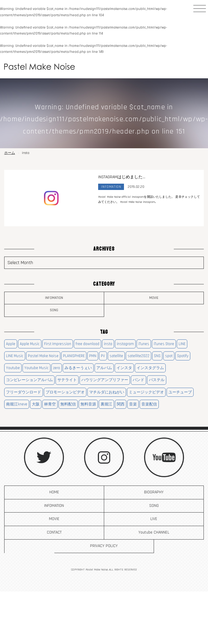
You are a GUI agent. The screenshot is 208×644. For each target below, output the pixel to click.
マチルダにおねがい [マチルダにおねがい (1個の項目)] (107, 392)
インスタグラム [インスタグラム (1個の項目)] (150, 368)
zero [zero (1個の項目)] (57, 368)
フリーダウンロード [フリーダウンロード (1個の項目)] (24, 392)
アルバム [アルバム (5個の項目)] (104, 368)
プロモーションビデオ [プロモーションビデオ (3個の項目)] (65, 392)
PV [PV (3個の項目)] (103, 356)
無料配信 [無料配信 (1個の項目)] (68, 404)
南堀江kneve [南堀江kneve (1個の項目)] (17, 404)
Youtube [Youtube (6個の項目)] (13, 368)
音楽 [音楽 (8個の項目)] (133, 404)
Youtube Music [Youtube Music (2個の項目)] (36, 368)
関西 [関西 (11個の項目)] (121, 404)
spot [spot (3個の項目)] (169, 356)
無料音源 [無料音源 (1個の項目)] (88, 404)
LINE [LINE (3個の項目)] (182, 344)
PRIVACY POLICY (104, 546)
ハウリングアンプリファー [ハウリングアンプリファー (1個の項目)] (105, 380)
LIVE (154, 519)
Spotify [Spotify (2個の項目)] (183, 356)
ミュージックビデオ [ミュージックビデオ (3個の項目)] (146, 392)
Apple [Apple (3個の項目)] (11, 344)
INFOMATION (54, 298)
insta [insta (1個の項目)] (108, 344)
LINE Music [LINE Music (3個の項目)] (15, 356)
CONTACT (54, 532)
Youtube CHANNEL (154, 532)
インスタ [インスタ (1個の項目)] (124, 368)
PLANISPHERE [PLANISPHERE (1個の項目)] (74, 356)
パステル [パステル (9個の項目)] (157, 380)
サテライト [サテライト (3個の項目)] (67, 380)
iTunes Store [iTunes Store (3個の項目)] (164, 344)
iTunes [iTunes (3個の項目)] (144, 344)
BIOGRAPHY (154, 492)
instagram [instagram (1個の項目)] (125, 344)
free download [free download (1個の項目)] (87, 344)
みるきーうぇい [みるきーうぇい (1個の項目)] (78, 368)
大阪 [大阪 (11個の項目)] (36, 404)
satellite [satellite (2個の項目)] (116, 356)
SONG (54, 310)
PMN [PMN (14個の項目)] (93, 356)
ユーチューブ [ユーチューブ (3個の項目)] (180, 392)
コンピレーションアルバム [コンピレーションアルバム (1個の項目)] (29, 380)
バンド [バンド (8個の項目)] (139, 380)
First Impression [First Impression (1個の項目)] (58, 344)
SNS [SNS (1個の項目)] (157, 356)
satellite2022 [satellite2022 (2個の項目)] (139, 356)
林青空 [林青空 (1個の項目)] (50, 404)
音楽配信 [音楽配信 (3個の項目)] (149, 404)
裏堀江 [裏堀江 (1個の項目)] (106, 404)
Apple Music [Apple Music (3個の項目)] (30, 344)
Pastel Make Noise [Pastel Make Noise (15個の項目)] (43, 356)
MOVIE (154, 298)
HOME (54, 492)
